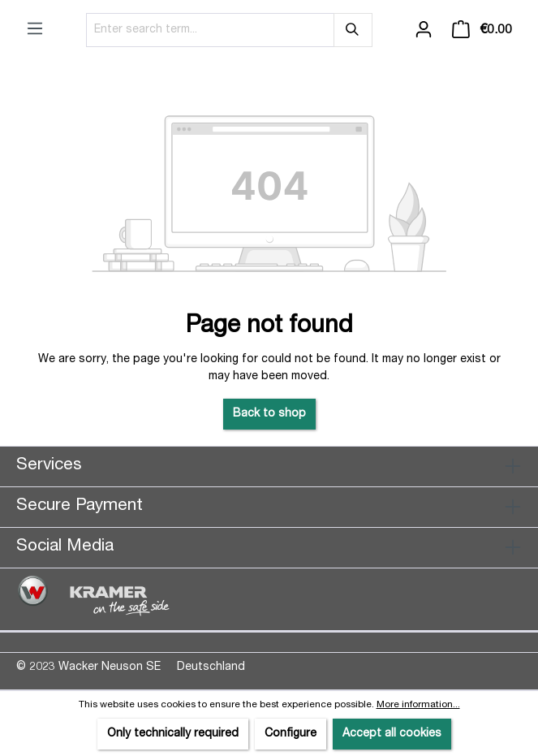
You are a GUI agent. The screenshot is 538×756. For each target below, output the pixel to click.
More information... (418, 705)
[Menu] (35, 29)
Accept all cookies (392, 734)
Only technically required (173, 734)
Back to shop (269, 414)
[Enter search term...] (210, 30)
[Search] (353, 30)
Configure (291, 734)
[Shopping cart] (482, 30)
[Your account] (424, 30)
